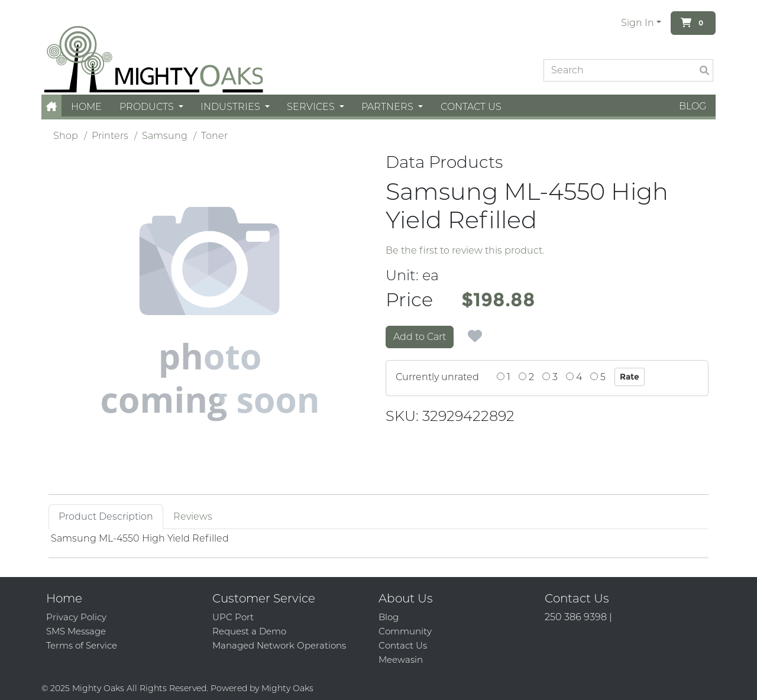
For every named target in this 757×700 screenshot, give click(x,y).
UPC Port (233, 617)
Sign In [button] (638, 23)
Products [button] (148, 107)
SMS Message (76, 631)
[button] (51, 107)
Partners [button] (389, 107)
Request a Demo (249, 631)
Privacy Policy (76, 617)
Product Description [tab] (106, 516)
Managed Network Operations (279, 645)
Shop (66, 136)
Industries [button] (232, 107)
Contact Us (471, 107)
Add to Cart (420, 337)
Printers (110, 136)
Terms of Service (82, 645)
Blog (693, 106)
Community (405, 631)
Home (86, 107)
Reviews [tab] (193, 516)
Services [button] (312, 107)
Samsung (165, 136)
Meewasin (401, 660)
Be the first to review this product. (465, 250)
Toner (214, 136)
